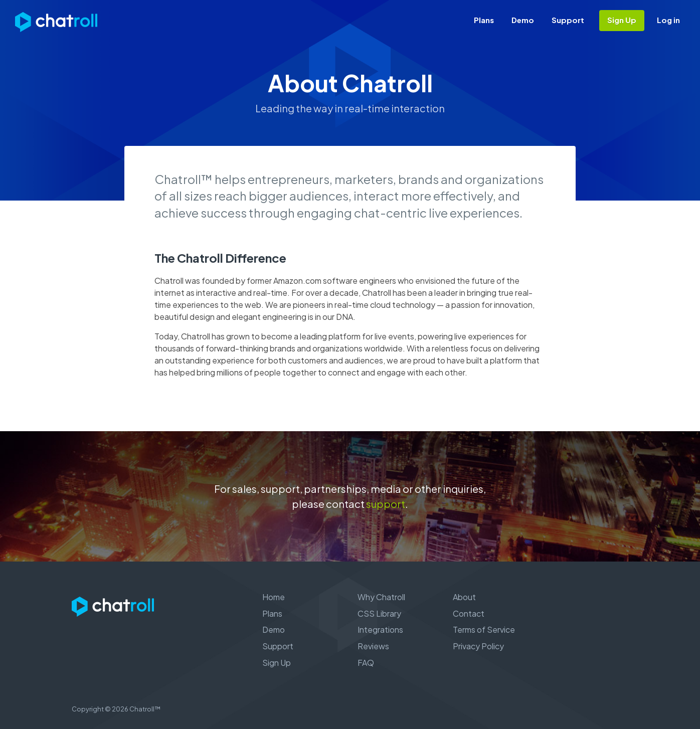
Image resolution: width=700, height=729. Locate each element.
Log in (668, 20)
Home (274, 597)
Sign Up (622, 20)
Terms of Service (484, 629)
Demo (523, 20)
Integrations (380, 629)
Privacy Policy (478, 646)
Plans (484, 20)
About (464, 597)
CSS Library (379, 613)
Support (568, 20)
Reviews (373, 646)
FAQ (366, 663)
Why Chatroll (381, 597)
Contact (469, 613)
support (386, 504)
